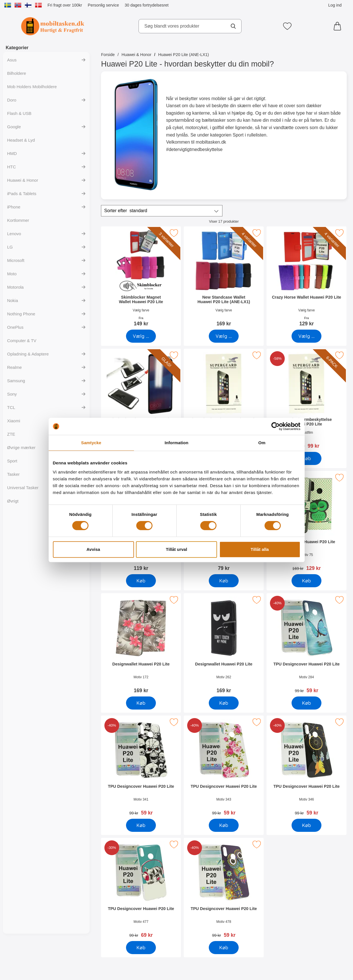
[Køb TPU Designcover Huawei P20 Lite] (307, 703)
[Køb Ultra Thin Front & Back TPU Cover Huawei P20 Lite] (141, 581)
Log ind (335, 5)
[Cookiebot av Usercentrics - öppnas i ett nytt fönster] (275, 426)
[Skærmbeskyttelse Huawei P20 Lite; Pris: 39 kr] (224, 401)
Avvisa (93, 549)
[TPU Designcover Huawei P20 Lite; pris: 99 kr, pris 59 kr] (307, 645)
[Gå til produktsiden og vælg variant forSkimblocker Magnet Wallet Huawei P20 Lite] (141, 336)
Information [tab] (177, 443)
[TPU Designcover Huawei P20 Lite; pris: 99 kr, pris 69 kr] (141, 890)
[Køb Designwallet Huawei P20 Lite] (307, 581)
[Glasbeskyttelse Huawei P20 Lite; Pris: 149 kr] (141, 401)
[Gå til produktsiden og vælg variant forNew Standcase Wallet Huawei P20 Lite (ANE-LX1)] (224, 336)
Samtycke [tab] (91, 443)
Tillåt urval (177, 549)
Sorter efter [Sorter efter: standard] (126, 211)
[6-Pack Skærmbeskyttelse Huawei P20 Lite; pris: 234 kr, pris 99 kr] (307, 401)
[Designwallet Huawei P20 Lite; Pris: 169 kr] (141, 645)
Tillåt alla (260, 549)
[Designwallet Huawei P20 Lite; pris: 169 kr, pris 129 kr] (307, 523)
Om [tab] (262, 443)
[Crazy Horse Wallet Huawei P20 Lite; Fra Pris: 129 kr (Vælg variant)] (307, 278)
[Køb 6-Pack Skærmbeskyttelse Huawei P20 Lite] (307, 458)
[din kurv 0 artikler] (339, 26)
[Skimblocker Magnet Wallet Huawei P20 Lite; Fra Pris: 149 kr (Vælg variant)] (141, 278)
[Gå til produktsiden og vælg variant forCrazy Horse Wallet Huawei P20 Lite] (307, 336)
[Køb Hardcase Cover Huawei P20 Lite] (224, 581)
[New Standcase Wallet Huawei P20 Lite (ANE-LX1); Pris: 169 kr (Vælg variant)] (224, 278)
